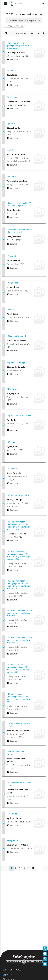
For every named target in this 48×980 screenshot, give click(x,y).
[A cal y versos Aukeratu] (4, 849)
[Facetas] (38, 34)
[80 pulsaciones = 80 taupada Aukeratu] (4, 425)
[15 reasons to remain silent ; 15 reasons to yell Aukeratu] (4, 239)
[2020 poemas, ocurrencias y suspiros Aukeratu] (4, 794)
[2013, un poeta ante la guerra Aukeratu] (4, 763)
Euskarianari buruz (12, 970)
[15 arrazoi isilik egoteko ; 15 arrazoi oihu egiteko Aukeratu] (4, 212)
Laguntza (7, 974)
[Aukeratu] (6, 33)
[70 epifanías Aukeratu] (4, 398)
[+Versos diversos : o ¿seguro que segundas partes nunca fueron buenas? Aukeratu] (4, 52)
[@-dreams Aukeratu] (4, 79)
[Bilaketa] (28, 4)
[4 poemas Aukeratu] (4, 133)
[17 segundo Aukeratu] (4, 265)
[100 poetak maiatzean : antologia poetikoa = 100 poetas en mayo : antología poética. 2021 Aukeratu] (4, 705)
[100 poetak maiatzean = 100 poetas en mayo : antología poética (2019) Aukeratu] (4, 647)
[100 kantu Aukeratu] (4, 451)
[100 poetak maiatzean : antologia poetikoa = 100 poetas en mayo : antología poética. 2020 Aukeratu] (4, 675)
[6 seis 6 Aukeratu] (4, 159)
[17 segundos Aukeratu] (4, 292)
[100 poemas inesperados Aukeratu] (4, 504)
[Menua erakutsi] (5, 4)
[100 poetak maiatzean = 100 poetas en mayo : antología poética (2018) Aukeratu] (4, 620)
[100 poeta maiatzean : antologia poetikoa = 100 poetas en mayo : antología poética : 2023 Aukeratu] (4, 562)
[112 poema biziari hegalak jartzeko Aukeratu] (4, 733)
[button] (33, 868)
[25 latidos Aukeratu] (4, 318)
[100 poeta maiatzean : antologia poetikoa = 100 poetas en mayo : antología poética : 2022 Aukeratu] (4, 532)
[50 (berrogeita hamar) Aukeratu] (4, 345)
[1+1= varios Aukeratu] (4, 823)
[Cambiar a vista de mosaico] (44, 34)
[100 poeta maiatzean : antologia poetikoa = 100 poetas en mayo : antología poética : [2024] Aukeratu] (4, 591)
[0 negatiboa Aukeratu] (4, 106)
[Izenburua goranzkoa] (25, 34)
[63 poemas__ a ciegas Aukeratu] (4, 372)
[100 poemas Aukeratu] (4, 478)
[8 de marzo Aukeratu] (4, 186)
